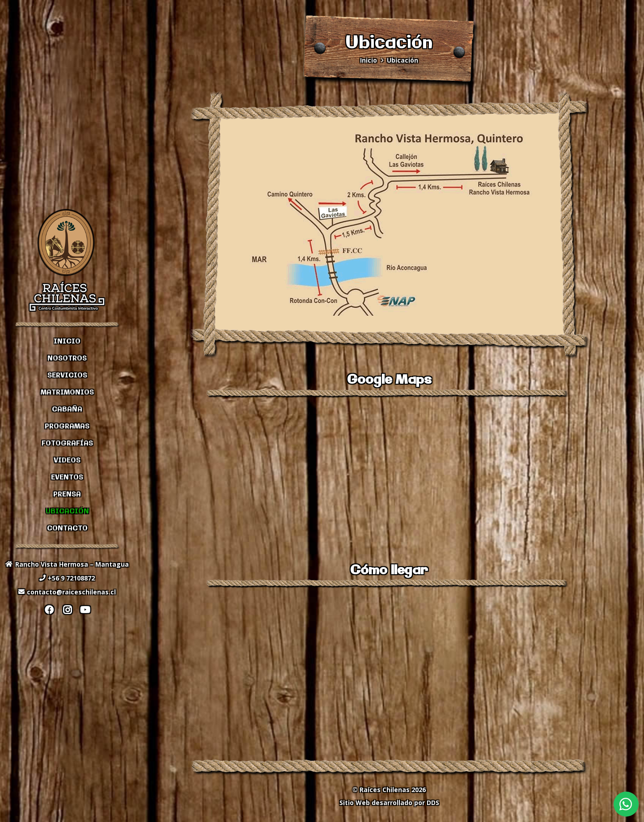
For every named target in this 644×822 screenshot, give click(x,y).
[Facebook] (49, 610)
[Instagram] (67, 610)
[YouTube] (85, 610)
